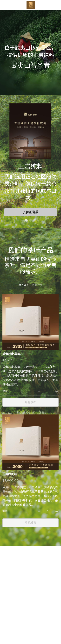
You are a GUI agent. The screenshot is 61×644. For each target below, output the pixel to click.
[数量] (48, 394)
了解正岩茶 (30, 215)
